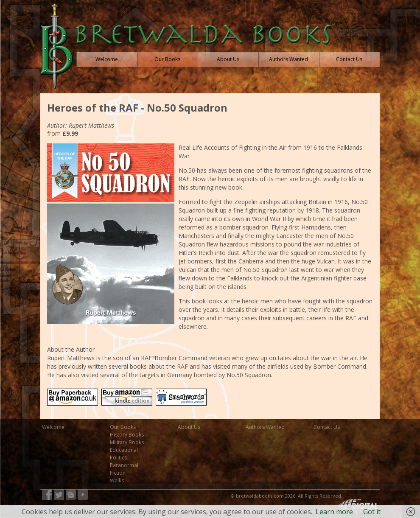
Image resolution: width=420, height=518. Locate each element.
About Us (189, 427)
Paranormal (124, 465)
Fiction (118, 473)
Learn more (334, 512)
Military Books (127, 442)
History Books (127, 435)
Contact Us (327, 427)
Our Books (123, 427)
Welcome (53, 427)
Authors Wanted (265, 427)
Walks (117, 480)
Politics (118, 458)
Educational (124, 450)
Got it (372, 512)
